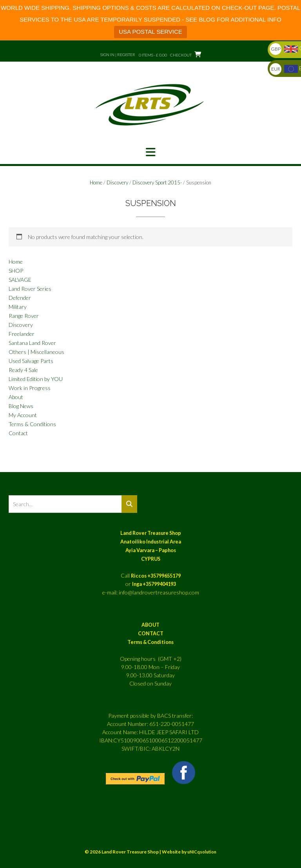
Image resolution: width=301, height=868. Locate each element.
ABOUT (150, 625)
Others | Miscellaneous (36, 352)
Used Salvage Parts (31, 361)
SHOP (16, 271)
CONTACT (151, 634)
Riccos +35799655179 (156, 576)
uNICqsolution (202, 852)
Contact (18, 433)
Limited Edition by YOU (36, 379)
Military (18, 307)
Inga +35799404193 (154, 584)
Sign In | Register (118, 55)
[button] (150, 152)
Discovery (117, 182)
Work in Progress (30, 388)
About (16, 397)
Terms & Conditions (32, 424)
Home (96, 182)
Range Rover (24, 316)
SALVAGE (20, 280)
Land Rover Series (30, 289)
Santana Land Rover (32, 343)
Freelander (22, 334)
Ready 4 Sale (23, 370)
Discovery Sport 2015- (157, 182)
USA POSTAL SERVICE (150, 32)
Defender (20, 298)
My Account (23, 415)
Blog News (21, 406)
